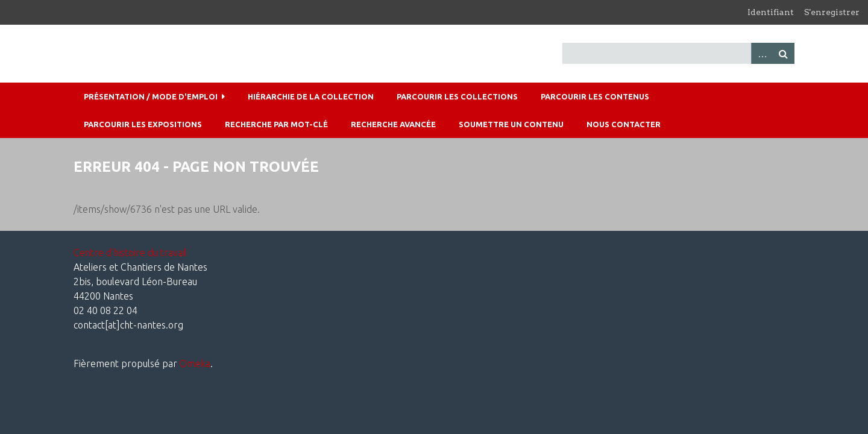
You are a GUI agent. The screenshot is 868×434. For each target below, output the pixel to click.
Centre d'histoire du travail (130, 253)
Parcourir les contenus (595, 96)
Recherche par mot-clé (276, 124)
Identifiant (771, 12)
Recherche (784, 53)
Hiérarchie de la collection (311, 96)
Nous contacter (624, 124)
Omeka (195, 363)
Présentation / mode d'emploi (151, 96)
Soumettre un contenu (511, 124)
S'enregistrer (832, 12)
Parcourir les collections (457, 96)
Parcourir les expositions (143, 124)
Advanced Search (762, 53)
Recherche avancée (393, 124)
